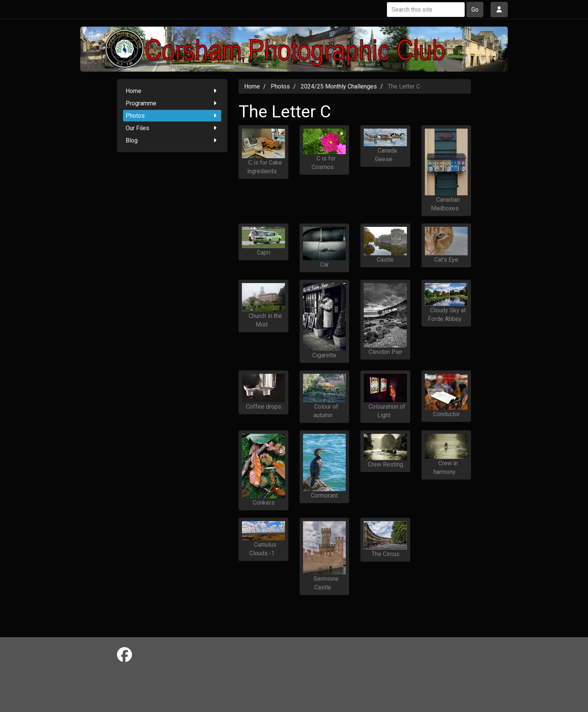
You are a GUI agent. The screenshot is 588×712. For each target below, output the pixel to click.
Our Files (172, 128)
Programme (172, 103)
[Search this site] (426, 10)
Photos (172, 116)
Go (475, 10)
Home (172, 91)
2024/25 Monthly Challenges (339, 86)
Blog (172, 140)
